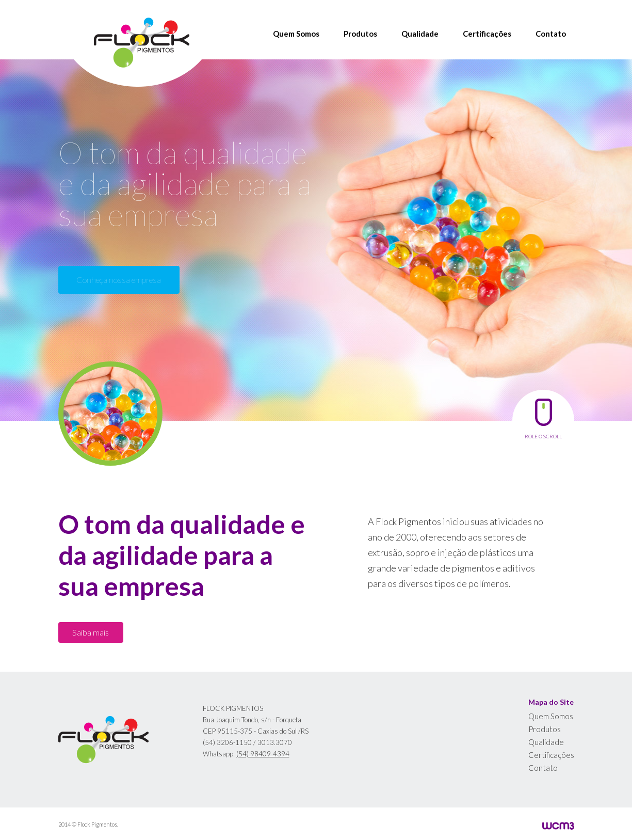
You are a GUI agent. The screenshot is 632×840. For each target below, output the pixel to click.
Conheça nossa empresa (119, 280)
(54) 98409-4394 (263, 754)
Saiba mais (91, 632)
